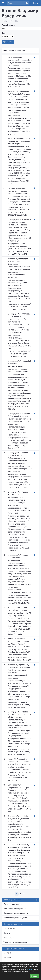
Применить (8, 42)
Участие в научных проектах (15, 942)
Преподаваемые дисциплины (16, 913)
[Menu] (3, 3)
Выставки (7, 957)
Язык (4, 33)
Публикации (9, 938)
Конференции (9, 928)
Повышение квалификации (15, 909)
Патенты (7, 933)
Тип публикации (8, 25)
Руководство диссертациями (15, 918)
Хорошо (34, 976)
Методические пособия (13, 904)
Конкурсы (7, 953)
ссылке (29, 969)
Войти (36, 3)
